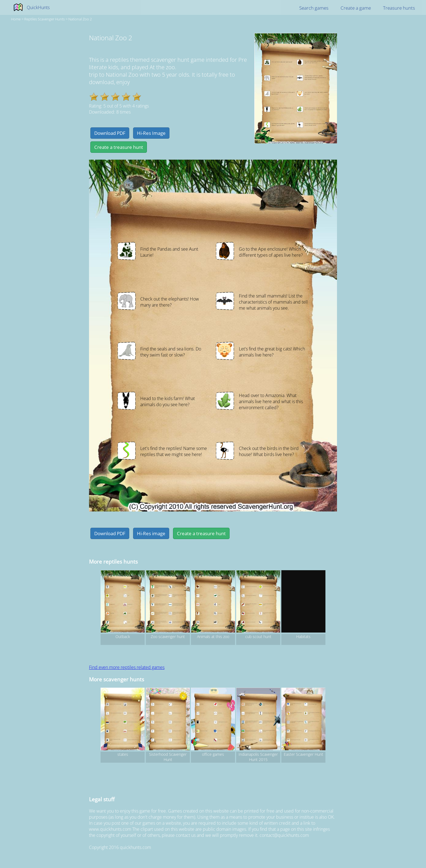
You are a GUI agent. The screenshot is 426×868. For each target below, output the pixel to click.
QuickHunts (38, 7)
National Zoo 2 (80, 19)
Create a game (356, 8)
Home (16, 19)
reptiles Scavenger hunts (45, 19)
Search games (314, 8)
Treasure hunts (399, 8)
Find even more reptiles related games (127, 667)
